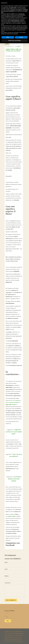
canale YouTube (12, 516)
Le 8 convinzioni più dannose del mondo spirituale (15, 479)
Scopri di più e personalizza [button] (14, 41)
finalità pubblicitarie (15, 21)
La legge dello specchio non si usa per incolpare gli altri (14, 432)
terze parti (22, 14)
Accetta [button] (21, 37)
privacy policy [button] (14, 7)
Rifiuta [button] (8, 37)
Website (7, 576)
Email (6, 569)
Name (6, 562)
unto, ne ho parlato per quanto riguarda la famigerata (13, 402)
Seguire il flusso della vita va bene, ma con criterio (14, 50)
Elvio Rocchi (10, 47)
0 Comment (18, 47)
